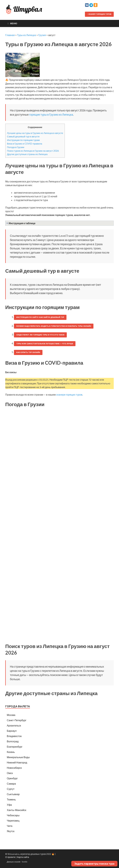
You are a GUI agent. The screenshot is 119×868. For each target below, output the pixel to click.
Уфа (9, 805)
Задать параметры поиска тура (94, 864)
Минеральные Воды (18, 757)
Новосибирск (14, 768)
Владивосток (14, 736)
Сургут (11, 789)
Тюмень (11, 799)
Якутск (11, 831)
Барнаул (12, 731)
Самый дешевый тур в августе (23, 136)
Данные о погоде (14, 862)
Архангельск (14, 725)
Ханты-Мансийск (17, 810)
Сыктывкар (13, 794)
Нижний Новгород (17, 762)
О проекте (10, 857)
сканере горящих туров (69, 395)
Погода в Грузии (16, 147)
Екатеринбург (15, 747)
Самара (11, 784)
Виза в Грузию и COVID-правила (25, 144)
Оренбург (12, 778)
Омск (10, 773)
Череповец (13, 821)
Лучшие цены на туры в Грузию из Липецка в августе (35, 133)
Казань (11, 752)
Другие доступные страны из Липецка (27, 154)
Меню (14, 23)
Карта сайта (23, 857)
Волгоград (13, 741)
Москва (11, 715)
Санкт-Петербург (17, 720)
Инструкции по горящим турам (23, 140)
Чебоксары (13, 815)
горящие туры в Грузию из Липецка (51, 115)
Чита (10, 826)
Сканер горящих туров (99, 14)
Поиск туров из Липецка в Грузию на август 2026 (33, 151)
